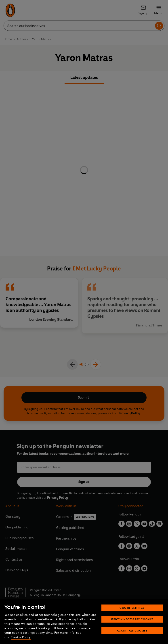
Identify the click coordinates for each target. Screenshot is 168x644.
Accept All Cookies (132, 630)
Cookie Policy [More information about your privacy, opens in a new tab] (21, 637)
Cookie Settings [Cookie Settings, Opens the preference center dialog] (132, 608)
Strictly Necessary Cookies (132, 619)
